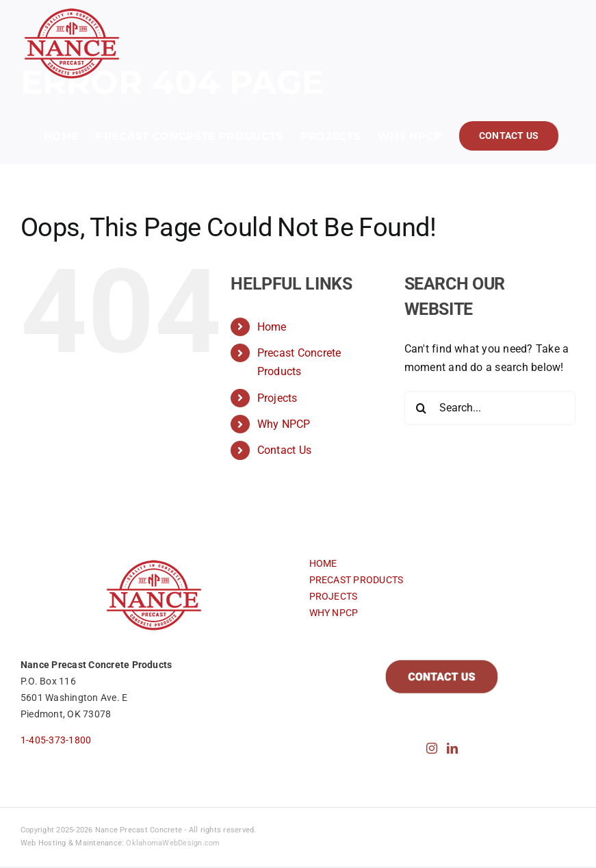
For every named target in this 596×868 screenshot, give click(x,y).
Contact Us (284, 450)
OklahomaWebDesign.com (173, 843)
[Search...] (490, 408)
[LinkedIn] (452, 748)
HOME (323, 563)
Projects (277, 398)
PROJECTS (334, 596)
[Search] (422, 408)
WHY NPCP (334, 613)
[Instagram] (432, 748)
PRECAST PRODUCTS (357, 580)
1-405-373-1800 (56, 740)
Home (272, 327)
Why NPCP (284, 424)
